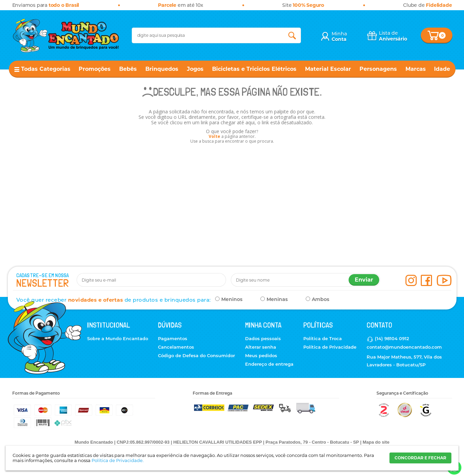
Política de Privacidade (330, 347)
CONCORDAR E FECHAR (420, 458)
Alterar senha (261, 347)
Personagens (378, 69)
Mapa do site (376, 442)
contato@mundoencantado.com (404, 347)
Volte (214, 136)
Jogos (195, 69)
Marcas (416, 69)
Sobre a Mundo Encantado (118, 338)
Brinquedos (162, 69)
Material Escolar (328, 69)
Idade (442, 69)
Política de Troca (323, 338)
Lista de (393, 36)
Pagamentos (173, 338)
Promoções (95, 69)
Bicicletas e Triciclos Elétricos (254, 69)
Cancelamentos (176, 347)
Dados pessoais (263, 338)
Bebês (128, 69)
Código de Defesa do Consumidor (196, 355)
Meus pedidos (261, 355)
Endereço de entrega (269, 364)
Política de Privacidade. (118, 460)
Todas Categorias (46, 69)
